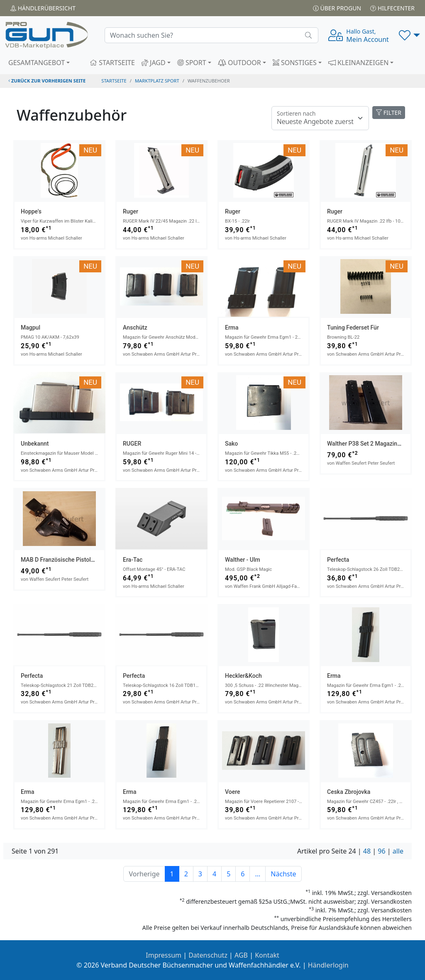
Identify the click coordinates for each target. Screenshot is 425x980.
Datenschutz (208, 955)
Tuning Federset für (353, 327)
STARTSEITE (112, 63)
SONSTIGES (295, 63)
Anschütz (135, 327)
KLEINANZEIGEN (359, 63)
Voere (232, 792)
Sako (231, 444)
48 (367, 851)
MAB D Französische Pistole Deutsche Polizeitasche (88, 560)
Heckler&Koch (243, 676)
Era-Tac (133, 560)
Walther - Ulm (243, 560)
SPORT (192, 63)
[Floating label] (320, 118)
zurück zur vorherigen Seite (47, 81)
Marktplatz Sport (157, 81)
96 (381, 851)
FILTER (389, 113)
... (258, 874)
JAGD (154, 63)
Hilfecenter (392, 8)
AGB (241, 955)
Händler (43, 8)
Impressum (164, 955)
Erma (232, 327)
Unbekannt (35, 444)
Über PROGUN (337, 8)
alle (398, 851)
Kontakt (267, 955)
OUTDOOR (239, 63)
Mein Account (368, 36)
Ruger (131, 211)
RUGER (132, 444)
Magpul (31, 327)
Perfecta (338, 560)
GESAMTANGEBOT (37, 63)
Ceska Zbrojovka (349, 792)
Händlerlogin (328, 965)
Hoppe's (31, 211)
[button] (409, 35)
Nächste (283, 874)
